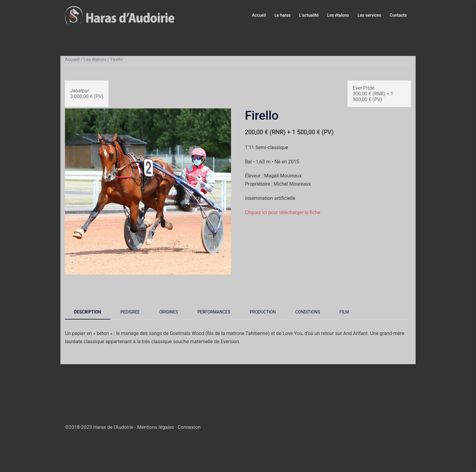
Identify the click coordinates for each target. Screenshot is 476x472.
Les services (369, 15)
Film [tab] (344, 312)
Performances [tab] (214, 312)
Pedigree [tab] (130, 312)
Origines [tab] (169, 312)
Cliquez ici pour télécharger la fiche (283, 212)
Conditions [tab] (308, 312)
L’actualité (309, 15)
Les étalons (338, 15)
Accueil (259, 15)
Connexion (189, 427)
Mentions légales (156, 427)
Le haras (282, 15)
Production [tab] (263, 312)
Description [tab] (88, 312)
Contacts (398, 15)
